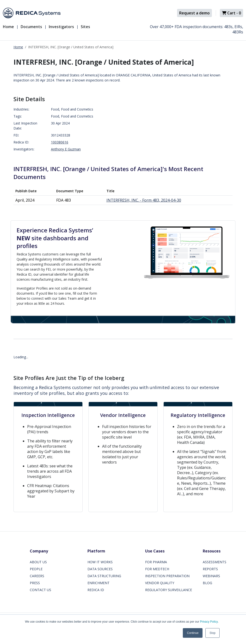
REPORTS (210, 569)
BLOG (207, 583)
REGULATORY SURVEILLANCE (169, 590)
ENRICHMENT (98, 583)
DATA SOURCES (100, 569)
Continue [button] (193, 633)
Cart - (231, 13)
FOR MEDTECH (157, 569)
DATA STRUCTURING (104, 576)
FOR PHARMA (156, 562)
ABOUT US (38, 562)
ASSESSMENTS (215, 562)
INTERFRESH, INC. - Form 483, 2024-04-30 (144, 200)
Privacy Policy (209, 622)
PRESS (35, 583)
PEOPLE (36, 569)
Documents (31, 27)
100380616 (60, 142)
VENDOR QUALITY (160, 583)
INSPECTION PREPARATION (167, 576)
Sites (85, 27)
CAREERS (37, 576)
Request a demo (194, 13)
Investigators (61, 27)
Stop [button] (212, 633)
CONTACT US (40, 590)
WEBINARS (211, 576)
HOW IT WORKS (100, 562)
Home (8, 27)
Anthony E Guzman (66, 149)
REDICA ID (96, 590)
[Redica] (32, 13)
